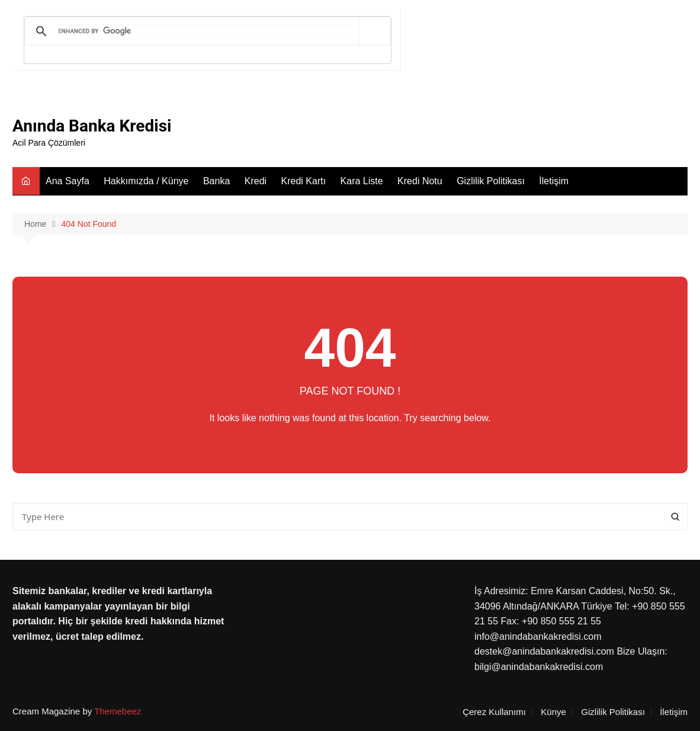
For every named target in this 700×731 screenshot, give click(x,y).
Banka (216, 181)
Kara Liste (362, 181)
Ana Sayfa (68, 181)
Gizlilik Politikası (491, 181)
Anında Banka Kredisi (92, 126)
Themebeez (118, 711)
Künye (553, 712)
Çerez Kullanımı (494, 712)
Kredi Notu (420, 181)
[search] (205, 31)
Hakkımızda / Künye (146, 181)
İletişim (554, 181)
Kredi (256, 181)
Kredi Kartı (304, 181)
